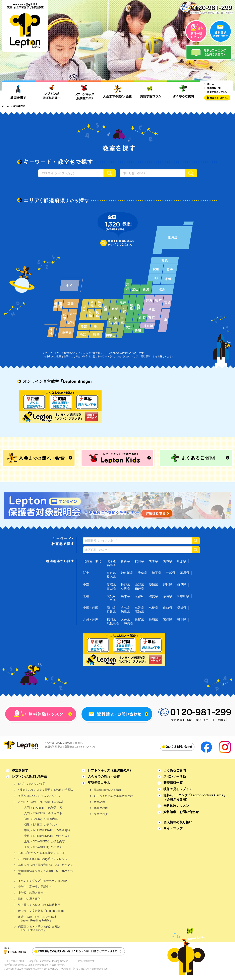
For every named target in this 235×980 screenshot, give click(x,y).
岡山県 (111, 608)
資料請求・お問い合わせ (181, 812)
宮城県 (168, 561)
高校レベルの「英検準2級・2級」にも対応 (46, 865)
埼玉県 (156, 573)
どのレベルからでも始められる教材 (41, 802)
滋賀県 (153, 596)
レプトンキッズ (110, 770)
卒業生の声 (101, 808)
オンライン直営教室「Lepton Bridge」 (42, 911)
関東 (86, 573)
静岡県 (168, 584)
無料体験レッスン (176, 806)
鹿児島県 (113, 623)
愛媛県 (182, 608)
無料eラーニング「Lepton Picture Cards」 (195, 797)
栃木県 (111, 577)
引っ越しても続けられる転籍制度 (39, 905)
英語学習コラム (99, 783)
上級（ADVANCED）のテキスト (44, 847)
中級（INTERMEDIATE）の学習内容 (47, 830)
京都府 (139, 596)
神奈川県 (127, 573)
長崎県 (153, 619)
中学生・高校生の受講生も (35, 887)
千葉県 (142, 573)
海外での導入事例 (29, 899)
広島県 (125, 608)
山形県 (182, 561)
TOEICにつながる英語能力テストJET (42, 853)
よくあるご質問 (175, 770)
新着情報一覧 (173, 783)
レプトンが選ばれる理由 (30, 777)
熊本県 (182, 619)
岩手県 (153, 561)
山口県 (168, 608)
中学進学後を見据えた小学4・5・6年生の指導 (46, 873)
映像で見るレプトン (178, 789)
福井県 (139, 588)
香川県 (111, 612)
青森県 (125, 561)
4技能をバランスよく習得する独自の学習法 (46, 790)
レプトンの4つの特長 (32, 784)
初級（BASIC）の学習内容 (41, 819)
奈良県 (168, 596)
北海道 (111, 561)
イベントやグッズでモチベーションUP (42, 881)
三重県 (111, 600)
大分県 (125, 619)
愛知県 (153, 584)
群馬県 (185, 573)
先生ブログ (101, 814)
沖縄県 (128, 623)
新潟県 (111, 584)
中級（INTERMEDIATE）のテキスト (47, 836)
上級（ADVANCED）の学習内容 (44, 841)
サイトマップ (173, 828)
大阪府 (111, 596)
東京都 (111, 573)
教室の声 (99, 802)
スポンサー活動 (175, 777)
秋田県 (139, 561)
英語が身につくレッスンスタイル (39, 796)
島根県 (153, 608)
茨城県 (171, 573)
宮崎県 (168, 619)
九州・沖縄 (91, 619)
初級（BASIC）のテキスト (41, 825)
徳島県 (125, 612)
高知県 (139, 612)
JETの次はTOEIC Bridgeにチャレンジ (43, 859)
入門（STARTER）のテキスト (43, 813)
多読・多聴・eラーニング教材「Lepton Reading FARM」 (37, 919)
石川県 (125, 588)
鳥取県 (139, 608)
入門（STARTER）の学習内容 (43, 808)
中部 (86, 584)
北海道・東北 (92, 561)
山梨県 (139, 584)
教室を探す (20, 770)
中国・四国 (91, 608)
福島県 (111, 565)
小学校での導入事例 (31, 893)
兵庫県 (125, 596)
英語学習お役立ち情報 (108, 790)
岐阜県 (182, 584)
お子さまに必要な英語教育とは (113, 796)
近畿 (86, 596)
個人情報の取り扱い (178, 822)
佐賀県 (139, 619)
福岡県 (111, 619)
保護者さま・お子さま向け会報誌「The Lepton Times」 (39, 928)
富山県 (111, 588)
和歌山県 (183, 596)
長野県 (125, 584)
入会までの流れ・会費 (104, 777)
